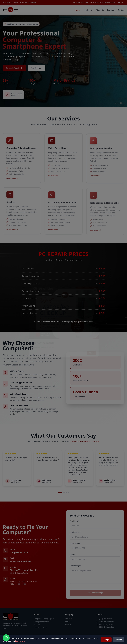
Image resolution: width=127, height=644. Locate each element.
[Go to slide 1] (115, 103)
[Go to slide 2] (117, 103)
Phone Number (75, 543)
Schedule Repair (14, 68)
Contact (121, 10)
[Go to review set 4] (67, 492)
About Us (100, 10)
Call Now (36, 68)
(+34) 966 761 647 (19, 553)
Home (78, 10)
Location (111, 10)
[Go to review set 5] (68, 492)
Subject (72, 554)
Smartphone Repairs (41, 622)
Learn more (20, 641)
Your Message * (75, 566)
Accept (106, 640)
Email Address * (75, 532)
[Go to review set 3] (65, 492)
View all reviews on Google (85, 441)
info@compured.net (20, 561)
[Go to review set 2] (63, 492)
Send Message (95, 593)
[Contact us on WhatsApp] (6, 638)
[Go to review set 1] (60, 492)
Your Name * (74, 521)
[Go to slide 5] (123, 103)
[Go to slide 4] (121, 103)
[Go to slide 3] (119, 103)
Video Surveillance (40, 628)
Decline (119, 640)
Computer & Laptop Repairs (44, 619)
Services (88, 10)
